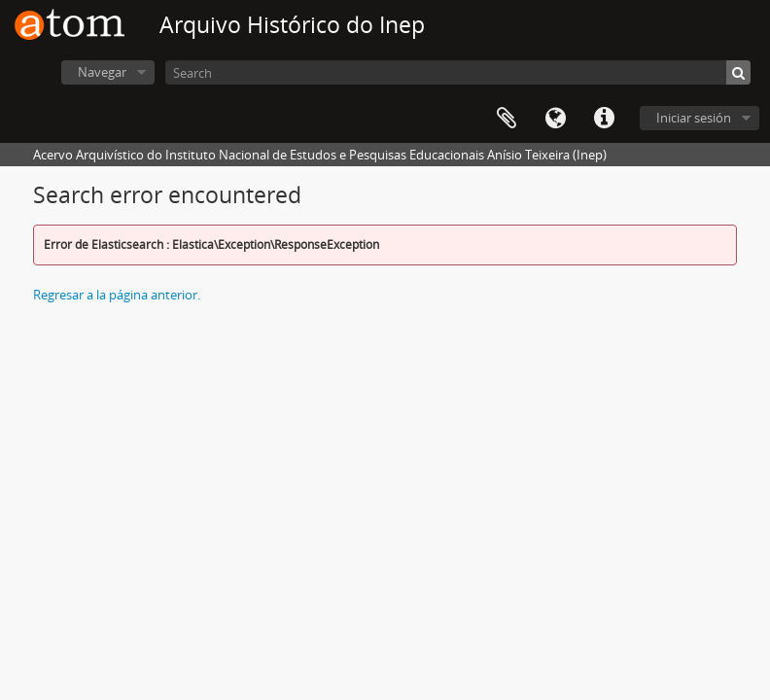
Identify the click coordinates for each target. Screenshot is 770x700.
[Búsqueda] (738, 72)
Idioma (555, 119)
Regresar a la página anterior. (117, 295)
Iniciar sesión (694, 118)
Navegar (102, 72)
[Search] (458, 72)
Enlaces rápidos (604, 119)
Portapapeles (507, 119)
